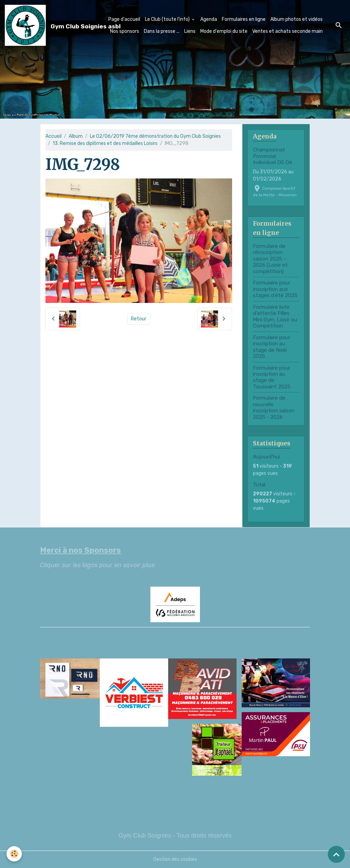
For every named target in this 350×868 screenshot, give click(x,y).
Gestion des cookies (175, 859)
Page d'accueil (124, 19)
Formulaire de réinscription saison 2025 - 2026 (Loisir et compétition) (270, 259)
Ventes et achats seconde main (287, 31)
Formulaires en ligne (244, 19)
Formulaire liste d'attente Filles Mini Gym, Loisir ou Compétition (275, 316)
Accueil (53, 136)
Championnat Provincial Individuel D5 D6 (273, 156)
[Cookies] (15, 854)
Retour (139, 319)
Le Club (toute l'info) (168, 19)
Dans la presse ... (162, 31)
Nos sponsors (125, 31)
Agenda (209, 19)
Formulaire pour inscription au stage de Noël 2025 (272, 347)
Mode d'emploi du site (224, 31)
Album (76, 136)
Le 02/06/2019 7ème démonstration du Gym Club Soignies (155, 136)
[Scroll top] (336, 854)
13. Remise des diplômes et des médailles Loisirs (105, 143)
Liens (190, 31)
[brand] (43, 25)
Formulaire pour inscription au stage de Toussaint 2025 (272, 377)
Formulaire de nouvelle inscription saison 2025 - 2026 (274, 407)
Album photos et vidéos (297, 19)
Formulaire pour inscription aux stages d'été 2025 (275, 289)
